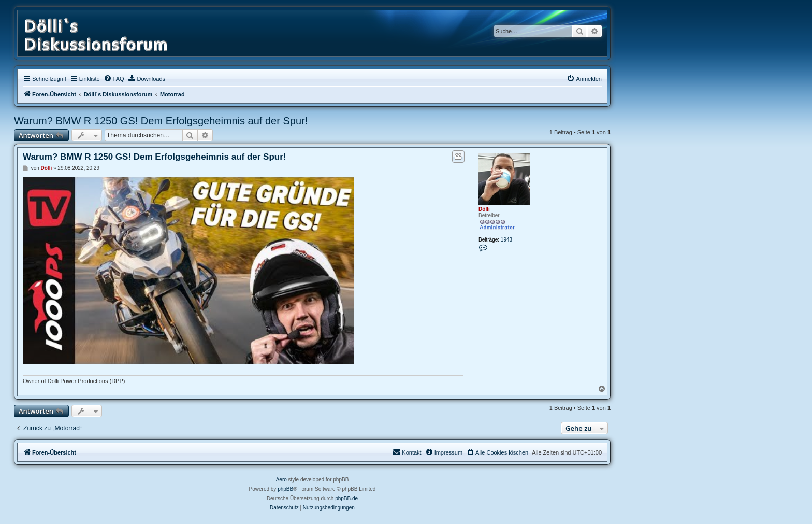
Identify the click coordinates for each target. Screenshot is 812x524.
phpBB (285, 489)
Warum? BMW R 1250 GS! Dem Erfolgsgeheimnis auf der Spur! (161, 121)
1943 (506, 240)
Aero (281, 480)
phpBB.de (346, 498)
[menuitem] (114, 79)
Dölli (484, 209)
